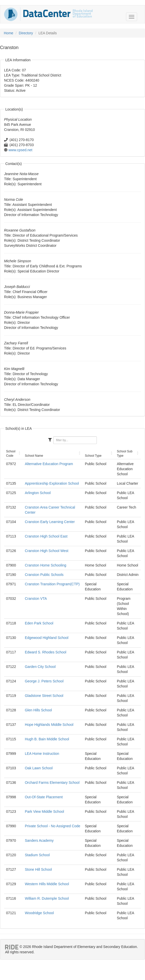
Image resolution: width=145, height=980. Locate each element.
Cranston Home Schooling (46, 565)
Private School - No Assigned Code (53, 826)
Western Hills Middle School (47, 884)
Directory (26, 33)
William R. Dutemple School (47, 898)
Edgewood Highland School (47, 638)
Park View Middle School (44, 811)
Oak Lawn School (39, 768)
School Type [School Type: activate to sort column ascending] (93, 456)
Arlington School (38, 493)
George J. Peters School (44, 681)
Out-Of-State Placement (44, 797)
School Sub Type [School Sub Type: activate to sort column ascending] (125, 454)
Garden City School (40, 667)
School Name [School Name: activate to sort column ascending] (34, 456)
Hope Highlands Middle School (49, 725)
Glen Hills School (38, 710)
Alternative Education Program (49, 464)
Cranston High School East (46, 536)
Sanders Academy (39, 840)
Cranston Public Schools (44, 575)
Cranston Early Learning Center (50, 522)
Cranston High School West (47, 551)
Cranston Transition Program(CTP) (52, 584)
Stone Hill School (38, 869)
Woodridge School (39, 913)
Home (8, 33)
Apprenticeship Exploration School (52, 483)
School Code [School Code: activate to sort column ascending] (11, 454)
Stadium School (37, 855)
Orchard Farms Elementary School (52, 783)
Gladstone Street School (44, 696)
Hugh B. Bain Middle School (47, 739)
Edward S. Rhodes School (46, 652)
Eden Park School (39, 623)
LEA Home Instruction (42, 754)
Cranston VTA (36, 599)
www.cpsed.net (21, 150)
